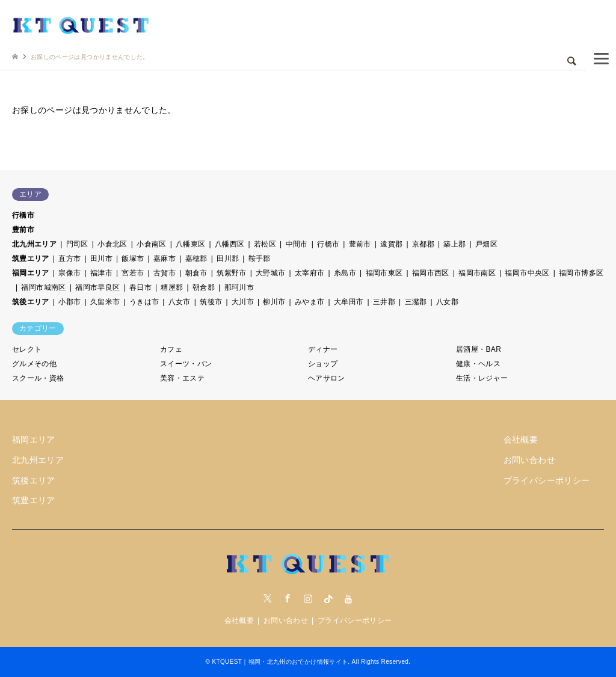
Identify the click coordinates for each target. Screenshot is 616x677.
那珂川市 (239, 287)
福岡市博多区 (581, 273)
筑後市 (211, 302)
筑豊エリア (31, 259)
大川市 (243, 302)
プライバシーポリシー (547, 480)
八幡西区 (229, 244)
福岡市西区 (431, 273)
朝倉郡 (204, 287)
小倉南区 (151, 244)
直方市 (69, 259)
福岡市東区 (384, 273)
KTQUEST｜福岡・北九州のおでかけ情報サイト (280, 662)
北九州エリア (34, 244)
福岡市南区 (477, 273)
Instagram (308, 598)
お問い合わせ (529, 460)
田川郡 (228, 259)
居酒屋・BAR (479, 349)
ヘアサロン (327, 378)
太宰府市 (310, 273)
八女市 (180, 302)
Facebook (288, 598)
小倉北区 (112, 244)
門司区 (77, 244)
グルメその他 (34, 364)
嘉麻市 (165, 259)
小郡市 (69, 302)
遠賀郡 (391, 244)
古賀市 (165, 273)
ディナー (323, 349)
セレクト (27, 349)
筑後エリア (31, 302)
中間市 (297, 244)
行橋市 (23, 215)
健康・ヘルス (478, 364)
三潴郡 (416, 302)
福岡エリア (31, 273)
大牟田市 (349, 302)
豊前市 (23, 230)
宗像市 (69, 273)
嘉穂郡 (196, 259)
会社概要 (521, 440)
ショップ (323, 364)
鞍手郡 (260, 259)
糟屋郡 (172, 287)
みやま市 (310, 302)
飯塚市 (133, 259)
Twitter (268, 598)
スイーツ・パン (186, 364)
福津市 (101, 273)
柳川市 (274, 302)
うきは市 (144, 302)
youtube (348, 598)
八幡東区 (190, 244)
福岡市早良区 (97, 287)
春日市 (140, 287)
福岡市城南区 (43, 287)
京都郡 (423, 244)
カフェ (171, 349)
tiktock (328, 598)
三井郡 (384, 302)
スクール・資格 (38, 378)
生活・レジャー (482, 378)
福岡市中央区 (527, 273)
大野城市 (270, 273)
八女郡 (447, 302)
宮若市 (133, 273)
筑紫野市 (231, 273)
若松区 (265, 244)
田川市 (101, 259)
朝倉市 (196, 273)
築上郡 (454, 244)
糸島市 (345, 273)
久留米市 (105, 302)
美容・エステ (182, 378)
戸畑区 (486, 244)
